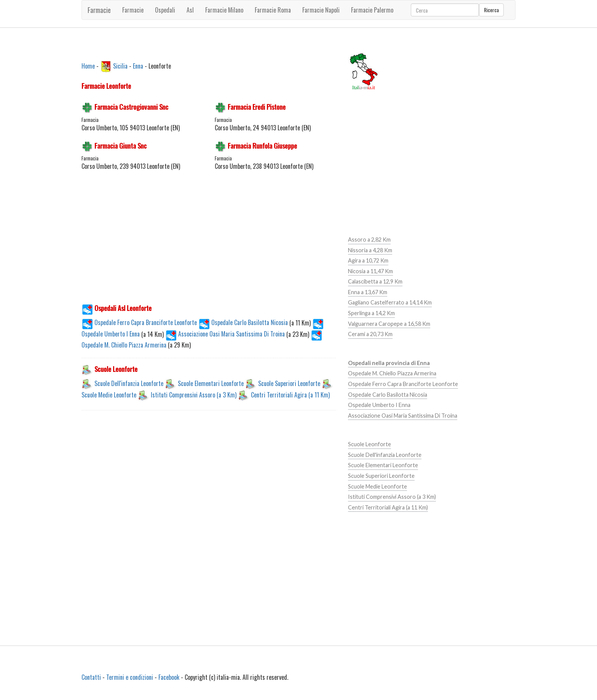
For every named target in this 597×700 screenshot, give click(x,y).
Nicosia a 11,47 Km (370, 271)
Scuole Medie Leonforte (109, 395)
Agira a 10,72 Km (368, 260)
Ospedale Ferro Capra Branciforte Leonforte (139, 322)
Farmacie (99, 10)
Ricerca (491, 10)
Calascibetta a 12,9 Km (375, 281)
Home (88, 66)
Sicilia (120, 66)
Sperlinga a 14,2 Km (371, 313)
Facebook (169, 677)
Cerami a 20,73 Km (370, 334)
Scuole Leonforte (370, 444)
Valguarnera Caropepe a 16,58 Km (389, 324)
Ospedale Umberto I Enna (379, 405)
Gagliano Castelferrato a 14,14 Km (390, 302)
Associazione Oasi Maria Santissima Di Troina (226, 334)
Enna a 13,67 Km (368, 292)
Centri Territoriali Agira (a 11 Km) (290, 395)
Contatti (91, 677)
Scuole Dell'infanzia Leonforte (129, 383)
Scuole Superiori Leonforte (289, 383)
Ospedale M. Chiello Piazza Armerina (392, 373)
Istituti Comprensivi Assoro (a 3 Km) (194, 395)
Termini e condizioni (130, 677)
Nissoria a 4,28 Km (370, 250)
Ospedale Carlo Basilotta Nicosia (244, 322)
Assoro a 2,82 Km (369, 239)
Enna (138, 66)
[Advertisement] (209, 242)
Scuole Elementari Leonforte (211, 383)
